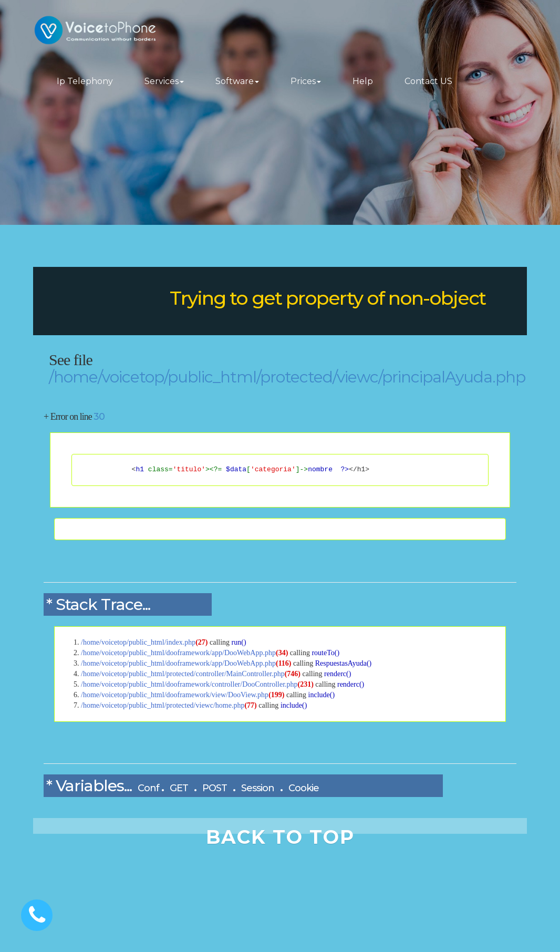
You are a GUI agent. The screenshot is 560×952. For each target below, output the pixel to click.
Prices (306, 81)
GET (179, 788)
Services (164, 81)
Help (363, 81)
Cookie (304, 788)
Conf (148, 788)
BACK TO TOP (280, 837)
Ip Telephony (85, 81)
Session (258, 788)
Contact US (428, 81)
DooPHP (101, 301)
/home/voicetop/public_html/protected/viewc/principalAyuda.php (287, 377)
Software (237, 81)
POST (215, 788)
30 (99, 417)
